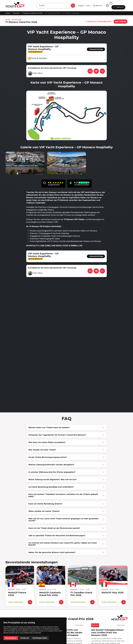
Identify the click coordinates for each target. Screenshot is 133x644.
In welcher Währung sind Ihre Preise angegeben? (52, 472)
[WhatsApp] (102, 71)
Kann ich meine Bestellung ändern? (45, 504)
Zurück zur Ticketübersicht (99, 21)
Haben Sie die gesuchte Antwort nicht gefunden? (52, 552)
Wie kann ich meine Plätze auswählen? (47, 442)
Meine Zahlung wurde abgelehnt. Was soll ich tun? (52, 480)
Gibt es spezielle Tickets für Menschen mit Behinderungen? (57, 536)
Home (8, 13)
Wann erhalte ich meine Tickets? (44, 511)
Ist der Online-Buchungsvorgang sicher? (48, 457)
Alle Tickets (121, 21)
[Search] (53, 5)
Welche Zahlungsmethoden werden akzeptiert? (51, 465)
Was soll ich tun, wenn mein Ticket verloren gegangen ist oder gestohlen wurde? (63, 520)
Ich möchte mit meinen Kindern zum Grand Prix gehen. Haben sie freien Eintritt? (63, 544)
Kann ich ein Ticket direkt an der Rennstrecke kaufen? (54, 528)
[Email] (90, 71)
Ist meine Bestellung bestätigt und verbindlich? (51, 487)
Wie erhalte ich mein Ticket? (42, 450)
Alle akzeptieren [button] (11, 638)
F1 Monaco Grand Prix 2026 (32, 13)
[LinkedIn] (96, 71)
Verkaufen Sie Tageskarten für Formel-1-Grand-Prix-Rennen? (57, 435)
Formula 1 (16, 13)
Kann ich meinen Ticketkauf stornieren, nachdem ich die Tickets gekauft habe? (63, 495)
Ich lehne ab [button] (24, 638)
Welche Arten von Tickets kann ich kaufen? (49, 428)
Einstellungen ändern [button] (40, 638)
